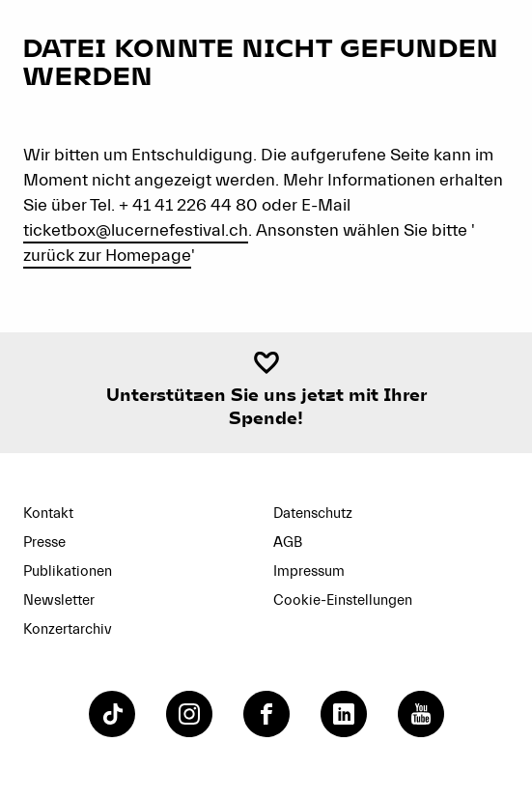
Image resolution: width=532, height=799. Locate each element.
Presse (44, 542)
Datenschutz (313, 514)
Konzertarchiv (68, 629)
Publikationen (68, 571)
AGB (288, 542)
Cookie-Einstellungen (343, 600)
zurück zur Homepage (107, 256)
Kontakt (48, 514)
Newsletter (59, 600)
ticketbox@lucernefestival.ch (136, 230)
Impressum (309, 571)
